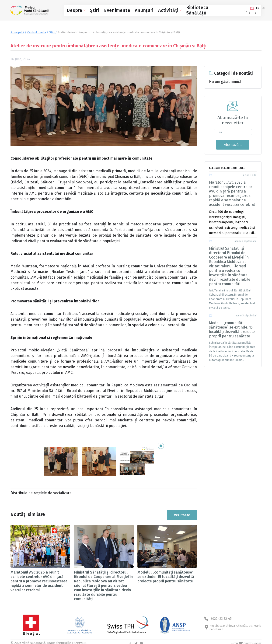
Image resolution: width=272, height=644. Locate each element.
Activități (143, 9)
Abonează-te (233, 143)
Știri (89, 9)
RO (240, 9)
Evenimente (105, 9)
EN (248, 9)
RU (256, 9)
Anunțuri (125, 9)
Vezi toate (182, 512)
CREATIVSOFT (253, 640)
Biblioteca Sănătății (172, 9)
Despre (74, 9)
